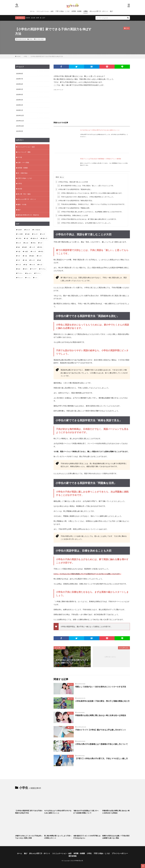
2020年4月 (20, 94)
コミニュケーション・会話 (45, 11)
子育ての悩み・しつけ (62, 11)
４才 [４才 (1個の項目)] (19, 256)
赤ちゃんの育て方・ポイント (99, 11)
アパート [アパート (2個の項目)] (38, 273)
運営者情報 (72, 856)
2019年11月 (20, 121)
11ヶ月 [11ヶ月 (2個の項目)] (36, 234)
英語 (42, 39)
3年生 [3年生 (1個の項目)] (41, 247)
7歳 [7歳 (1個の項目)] (26, 265)
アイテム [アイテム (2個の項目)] (43, 269)
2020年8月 (20, 74)
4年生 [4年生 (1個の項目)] (42, 251)
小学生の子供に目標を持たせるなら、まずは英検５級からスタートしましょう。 (84, 223)
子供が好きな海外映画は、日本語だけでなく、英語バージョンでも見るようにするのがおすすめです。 (91, 204)
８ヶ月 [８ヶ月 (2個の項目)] (33, 265)
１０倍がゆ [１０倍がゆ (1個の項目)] (37, 230)
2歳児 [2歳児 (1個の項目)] (25, 247)
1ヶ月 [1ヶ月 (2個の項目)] (43, 234)
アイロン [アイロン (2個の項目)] (20, 273)
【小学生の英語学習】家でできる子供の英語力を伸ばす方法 (47, 56)
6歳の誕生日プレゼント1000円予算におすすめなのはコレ (87, 837)
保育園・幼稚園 (76, 11)
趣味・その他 (22, 204)
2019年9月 (20, 131)
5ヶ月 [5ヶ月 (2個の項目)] (40, 256)
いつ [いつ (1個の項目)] (36, 278)
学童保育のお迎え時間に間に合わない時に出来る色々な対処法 (101, 715)
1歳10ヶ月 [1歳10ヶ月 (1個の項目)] (35, 238)
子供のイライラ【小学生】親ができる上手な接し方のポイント (101, 730)
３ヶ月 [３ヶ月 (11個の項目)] (33, 247)
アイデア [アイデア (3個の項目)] (34, 269)
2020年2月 (20, 105)
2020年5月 (20, 89)
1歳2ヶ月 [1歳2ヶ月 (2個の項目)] (45, 238)
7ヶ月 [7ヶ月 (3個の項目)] (19, 265)
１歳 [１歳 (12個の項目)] (27, 238)
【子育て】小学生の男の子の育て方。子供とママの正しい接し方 (101, 758)
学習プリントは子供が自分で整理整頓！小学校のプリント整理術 (101, 159)
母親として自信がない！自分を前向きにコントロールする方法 (101, 687)
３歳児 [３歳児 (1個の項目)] (26, 251)
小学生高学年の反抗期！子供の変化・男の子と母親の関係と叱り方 (102, 701)
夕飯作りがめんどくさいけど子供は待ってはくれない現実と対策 (29, 837)
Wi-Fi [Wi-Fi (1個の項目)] (26, 269)
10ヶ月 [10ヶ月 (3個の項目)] (28, 230)
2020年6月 (20, 84)
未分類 (20, 189)
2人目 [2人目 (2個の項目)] (27, 243)
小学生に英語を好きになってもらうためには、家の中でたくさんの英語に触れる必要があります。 (90, 193)
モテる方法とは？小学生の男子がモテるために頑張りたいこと (100, 130)
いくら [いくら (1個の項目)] (29, 278)
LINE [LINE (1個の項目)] (19, 269)
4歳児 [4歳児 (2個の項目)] (33, 256)
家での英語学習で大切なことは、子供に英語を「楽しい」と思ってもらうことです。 (86, 186)
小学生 (85, 11)
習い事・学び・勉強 (24, 194)
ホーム (32, 11)
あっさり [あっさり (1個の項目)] (29, 273)
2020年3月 (20, 100)
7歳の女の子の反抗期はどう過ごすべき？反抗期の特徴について (86, 812)
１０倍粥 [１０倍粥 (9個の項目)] (20, 234)
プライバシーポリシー (120, 853)
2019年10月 (20, 126)
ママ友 (20, 157)
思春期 (28, 18)
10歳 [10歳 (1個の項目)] (28, 234)
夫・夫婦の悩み (23, 173)
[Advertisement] (92, 105)
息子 (44, 18)
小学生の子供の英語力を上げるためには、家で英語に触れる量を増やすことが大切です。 (87, 219)
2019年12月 (20, 115)
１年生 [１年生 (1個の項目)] (20, 238)
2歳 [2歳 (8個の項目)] (19, 247)
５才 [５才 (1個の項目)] (19, 260)
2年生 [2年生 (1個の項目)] (34, 243)
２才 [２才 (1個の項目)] (41, 243)
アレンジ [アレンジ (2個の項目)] (20, 278)
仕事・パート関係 (23, 163)
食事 (38, 18)
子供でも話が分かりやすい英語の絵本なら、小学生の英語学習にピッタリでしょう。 (86, 197)
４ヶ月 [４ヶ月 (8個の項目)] (34, 251)
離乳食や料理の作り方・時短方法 (28, 215)
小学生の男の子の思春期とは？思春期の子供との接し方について (101, 744)
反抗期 (33, 18)
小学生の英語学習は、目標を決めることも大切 (72, 215)
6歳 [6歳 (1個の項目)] (40, 260)
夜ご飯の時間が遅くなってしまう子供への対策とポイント (58, 837)
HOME (19, 56)
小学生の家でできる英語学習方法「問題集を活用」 (73, 208)
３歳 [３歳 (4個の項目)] (19, 251)
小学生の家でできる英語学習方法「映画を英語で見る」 (74, 200)
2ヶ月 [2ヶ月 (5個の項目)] (19, 243)
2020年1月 (20, 110)
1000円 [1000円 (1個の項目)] (20, 230)
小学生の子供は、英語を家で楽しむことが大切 (72, 182)
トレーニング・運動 (24, 152)
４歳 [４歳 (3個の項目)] (26, 256)
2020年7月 (20, 79)
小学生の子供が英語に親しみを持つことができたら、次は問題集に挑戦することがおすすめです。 (90, 212)
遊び (111, 11)
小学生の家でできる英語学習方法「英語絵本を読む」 (74, 189)
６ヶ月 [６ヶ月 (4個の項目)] (33, 260)
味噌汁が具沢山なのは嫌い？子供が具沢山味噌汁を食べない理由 (116, 837)
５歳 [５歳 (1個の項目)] (26, 260)
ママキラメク (79, 861)
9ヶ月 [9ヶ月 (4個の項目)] (41, 265)
